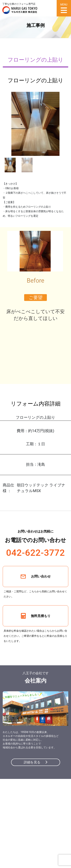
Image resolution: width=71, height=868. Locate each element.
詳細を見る (36, 762)
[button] (64, 124)
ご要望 (36, 298)
